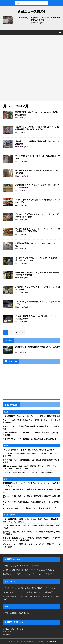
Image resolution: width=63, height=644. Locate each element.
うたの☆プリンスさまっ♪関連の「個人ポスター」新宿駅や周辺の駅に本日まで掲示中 (37, 128)
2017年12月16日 (23, 234)
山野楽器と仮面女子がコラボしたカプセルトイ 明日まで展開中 (38, 288)
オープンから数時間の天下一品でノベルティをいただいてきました (29, 570)
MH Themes (53, 641)
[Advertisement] (32, 68)
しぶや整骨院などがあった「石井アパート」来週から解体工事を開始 (38, 19)
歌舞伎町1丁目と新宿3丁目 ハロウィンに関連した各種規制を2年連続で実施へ (31, 533)
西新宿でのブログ (14, 559)
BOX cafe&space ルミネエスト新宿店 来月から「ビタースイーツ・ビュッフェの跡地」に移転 (30, 467)
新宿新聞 (6, 634)
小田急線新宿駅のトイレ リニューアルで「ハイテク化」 (38, 244)
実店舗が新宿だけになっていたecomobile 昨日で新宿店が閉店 (37, 113)
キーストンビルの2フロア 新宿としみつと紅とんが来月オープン (30, 508)
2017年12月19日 (23, 205)
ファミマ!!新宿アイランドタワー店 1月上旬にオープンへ (38, 157)
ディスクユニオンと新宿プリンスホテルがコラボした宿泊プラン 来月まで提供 (31, 545)
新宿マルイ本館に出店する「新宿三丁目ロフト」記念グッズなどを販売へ (31, 497)
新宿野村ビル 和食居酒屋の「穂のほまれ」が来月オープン (38, 348)
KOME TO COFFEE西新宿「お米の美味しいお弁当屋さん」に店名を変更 (31, 427)
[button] (59, 32)
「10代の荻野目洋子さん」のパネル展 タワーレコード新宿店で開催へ (38, 317)
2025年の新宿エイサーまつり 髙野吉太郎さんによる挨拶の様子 (28, 592)
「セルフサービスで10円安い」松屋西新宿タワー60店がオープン (38, 201)
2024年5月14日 (22, 352)
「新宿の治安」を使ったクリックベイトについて (22, 566)
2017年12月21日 (23, 176)
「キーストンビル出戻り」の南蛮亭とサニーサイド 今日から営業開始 (31, 491)
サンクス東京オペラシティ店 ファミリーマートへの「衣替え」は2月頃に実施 (38, 230)
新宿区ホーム (8, 632)
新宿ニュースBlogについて (13, 629)
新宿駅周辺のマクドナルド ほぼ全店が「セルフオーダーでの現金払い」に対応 (31, 484)
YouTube (11, 581)
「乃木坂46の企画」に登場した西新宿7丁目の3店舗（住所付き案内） (30, 588)
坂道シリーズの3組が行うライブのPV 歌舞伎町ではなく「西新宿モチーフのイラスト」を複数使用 (31, 539)
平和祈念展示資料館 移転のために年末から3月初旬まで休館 (37, 172)
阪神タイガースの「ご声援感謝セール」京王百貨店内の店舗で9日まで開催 (31, 461)
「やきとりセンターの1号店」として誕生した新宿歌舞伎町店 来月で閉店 (31, 527)
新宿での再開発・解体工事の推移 (18, 613)
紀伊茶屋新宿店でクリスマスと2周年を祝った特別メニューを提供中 (37, 186)
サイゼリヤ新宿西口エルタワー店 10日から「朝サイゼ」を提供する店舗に (31, 434)
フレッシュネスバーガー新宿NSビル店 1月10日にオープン (38, 303)
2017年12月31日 (23, 118)
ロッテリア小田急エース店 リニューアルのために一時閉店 (28, 472)
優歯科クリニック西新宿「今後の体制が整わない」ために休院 (38, 142)
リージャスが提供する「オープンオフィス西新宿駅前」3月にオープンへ (37, 259)
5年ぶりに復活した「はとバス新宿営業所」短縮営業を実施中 (28, 450)
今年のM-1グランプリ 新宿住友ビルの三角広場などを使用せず (30, 439)
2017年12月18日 (23, 220)
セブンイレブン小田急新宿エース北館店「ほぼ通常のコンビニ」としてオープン (31, 455)
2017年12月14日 (23, 307)
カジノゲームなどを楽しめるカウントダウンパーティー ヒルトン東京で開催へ (31, 421)
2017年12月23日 (23, 161)
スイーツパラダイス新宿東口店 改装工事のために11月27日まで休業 (31, 503)
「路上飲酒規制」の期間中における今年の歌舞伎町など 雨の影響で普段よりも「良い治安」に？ (31, 520)
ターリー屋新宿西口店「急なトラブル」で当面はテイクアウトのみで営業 (38, 274)
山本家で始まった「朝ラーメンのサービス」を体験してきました (28, 574)
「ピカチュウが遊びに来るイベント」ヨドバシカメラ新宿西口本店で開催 (38, 215)
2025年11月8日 (38, 23)
